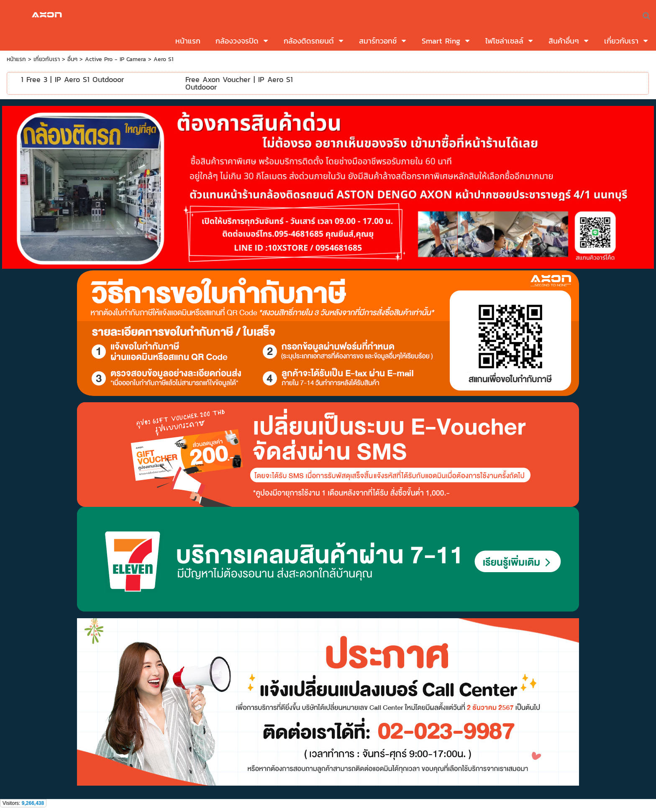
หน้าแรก (16, 59)
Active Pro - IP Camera (115, 59)
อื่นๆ (72, 59)
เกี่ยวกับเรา (47, 59)
